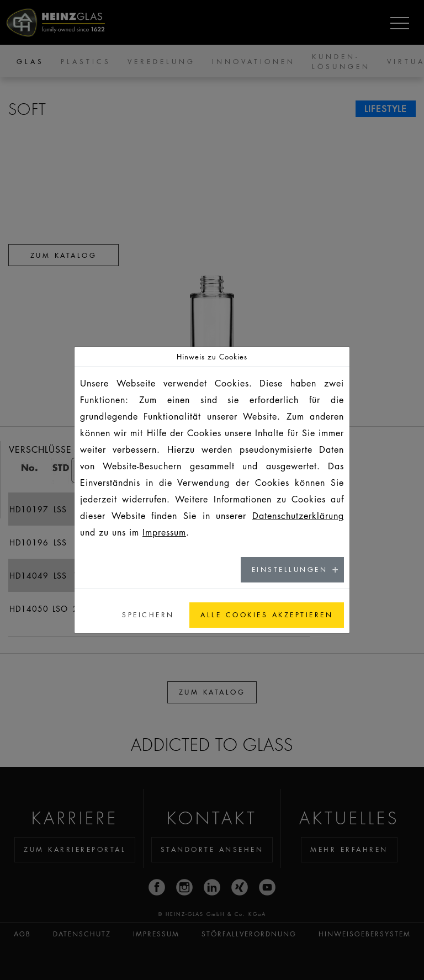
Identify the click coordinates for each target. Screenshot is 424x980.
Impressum (164, 532)
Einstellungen (290, 570)
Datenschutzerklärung (298, 516)
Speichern (148, 615)
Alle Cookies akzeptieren (267, 615)
